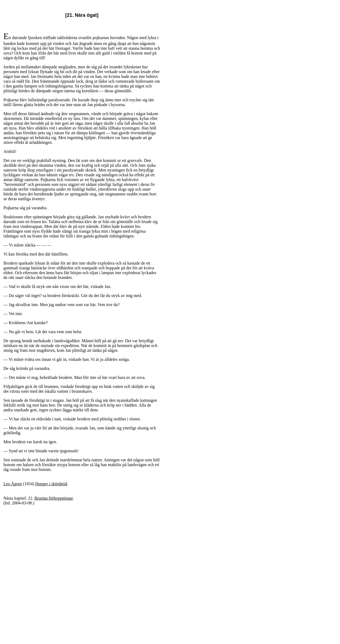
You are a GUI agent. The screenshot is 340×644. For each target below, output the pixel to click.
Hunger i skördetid (51, 484)
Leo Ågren (13, 484)
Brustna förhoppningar (53, 498)
